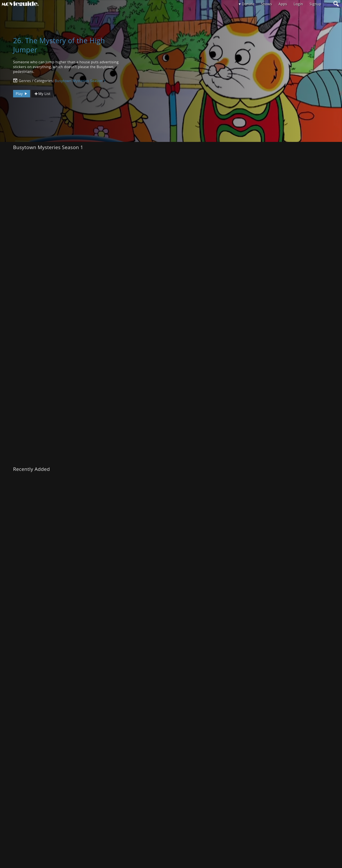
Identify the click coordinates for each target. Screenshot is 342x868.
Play (22, 94)
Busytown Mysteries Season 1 (80, 81)
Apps (283, 4)
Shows (266, 4)
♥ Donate (246, 4)
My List (42, 94)
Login (298, 4)
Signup (315, 4)
